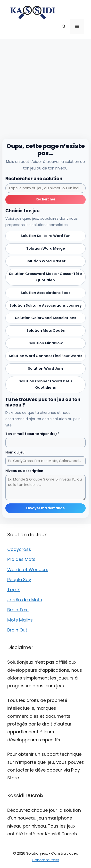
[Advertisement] (45, 87)
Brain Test (18, 610)
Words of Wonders (28, 570)
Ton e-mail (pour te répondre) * (32, 434)
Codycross (19, 549)
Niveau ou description (24, 471)
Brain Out (17, 630)
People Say (19, 580)
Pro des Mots (21, 559)
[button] (64, 27)
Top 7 (13, 590)
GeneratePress (45, 860)
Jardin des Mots (25, 600)
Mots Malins (20, 620)
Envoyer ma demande (45, 508)
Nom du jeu (15, 452)
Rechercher (45, 199)
